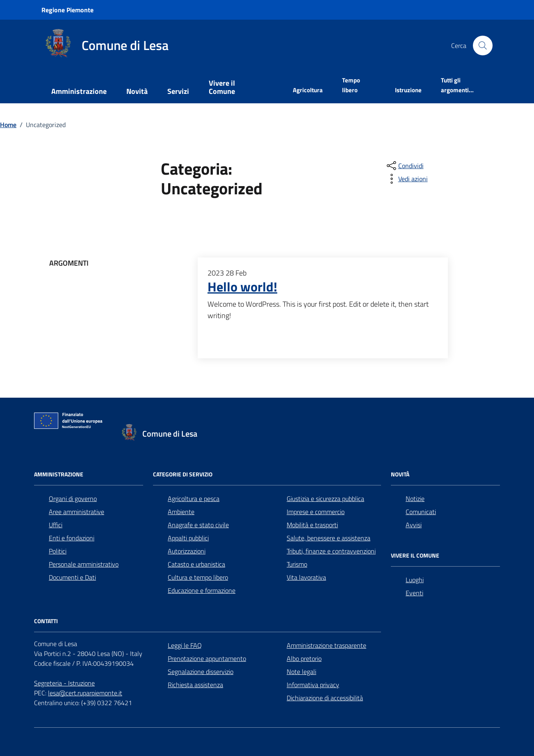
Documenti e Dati (72, 577)
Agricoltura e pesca (194, 499)
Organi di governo (73, 499)
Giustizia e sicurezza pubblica (325, 499)
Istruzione (408, 90)
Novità (137, 91)
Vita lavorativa (306, 577)
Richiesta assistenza (195, 685)
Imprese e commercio (316, 512)
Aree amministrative (76, 512)
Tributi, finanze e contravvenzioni (331, 551)
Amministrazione (79, 91)
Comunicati (421, 512)
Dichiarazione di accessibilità (325, 698)
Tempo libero (351, 85)
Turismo (297, 564)
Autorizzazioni (187, 551)
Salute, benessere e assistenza (329, 538)
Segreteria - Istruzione (64, 683)
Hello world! (242, 287)
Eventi (414, 593)
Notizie (415, 499)
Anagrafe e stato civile (198, 525)
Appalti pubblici (188, 538)
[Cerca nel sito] (483, 46)
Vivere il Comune (222, 87)
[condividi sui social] (404, 166)
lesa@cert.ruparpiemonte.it (85, 693)
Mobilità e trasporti (312, 525)
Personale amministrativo (84, 564)
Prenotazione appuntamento (207, 658)
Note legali (301, 672)
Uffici (56, 525)
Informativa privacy (313, 685)
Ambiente (181, 512)
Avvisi (414, 525)
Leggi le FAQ (185, 645)
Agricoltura (308, 90)
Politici (58, 551)
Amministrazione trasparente (326, 645)
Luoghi (415, 580)
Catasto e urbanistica (196, 564)
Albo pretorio (304, 658)
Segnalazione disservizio (201, 672)
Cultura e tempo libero (198, 577)
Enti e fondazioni (72, 538)
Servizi (178, 91)
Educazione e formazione (202, 590)
